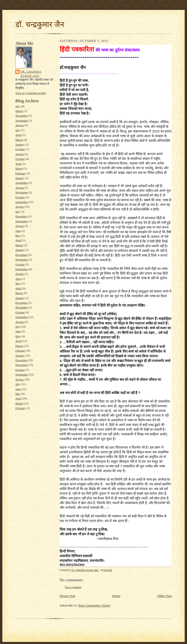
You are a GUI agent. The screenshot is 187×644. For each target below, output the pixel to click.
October (20, 149)
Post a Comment (73, 587)
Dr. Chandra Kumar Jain (31, 74)
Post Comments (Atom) (95, 605)
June (18, 231)
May (18, 235)
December (21, 216)
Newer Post (67, 596)
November (21, 116)
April (18, 135)
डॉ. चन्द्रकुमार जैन (40, 24)
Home (116, 596)
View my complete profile (31, 93)
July (18, 106)
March (19, 111)
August (20, 125)
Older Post (164, 596)
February (21, 173)
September (22, 120)
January (20, 144)
